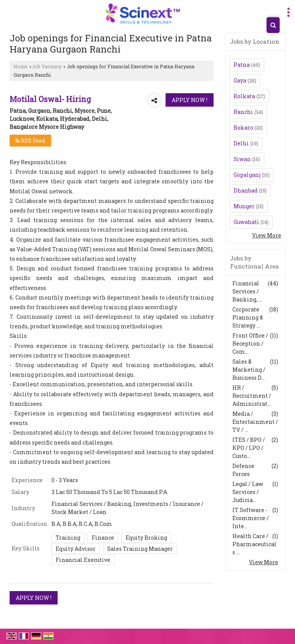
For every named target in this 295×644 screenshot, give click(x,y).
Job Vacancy (47, 66)
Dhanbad (246, 190)
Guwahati (246, 222)
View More (267, 235)
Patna (242, 65)
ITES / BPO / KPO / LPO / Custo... (249, 448)
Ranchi (243, 112)
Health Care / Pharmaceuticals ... (254, 544)
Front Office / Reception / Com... (250, 343)
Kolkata (244, 96)
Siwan (242, 159)
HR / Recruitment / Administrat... (252, 396)
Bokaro (243, 128)
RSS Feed (30, 141)
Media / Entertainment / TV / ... (255, 422)
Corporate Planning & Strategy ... (248, 317)
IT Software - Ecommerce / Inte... (251, 518)
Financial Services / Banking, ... (247, 291)
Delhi (241, 143)
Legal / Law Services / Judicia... (248, 492)
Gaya (240, 80)
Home (21, 66)
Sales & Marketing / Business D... (249, 370)
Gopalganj (247, 175)
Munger (244, 206)
